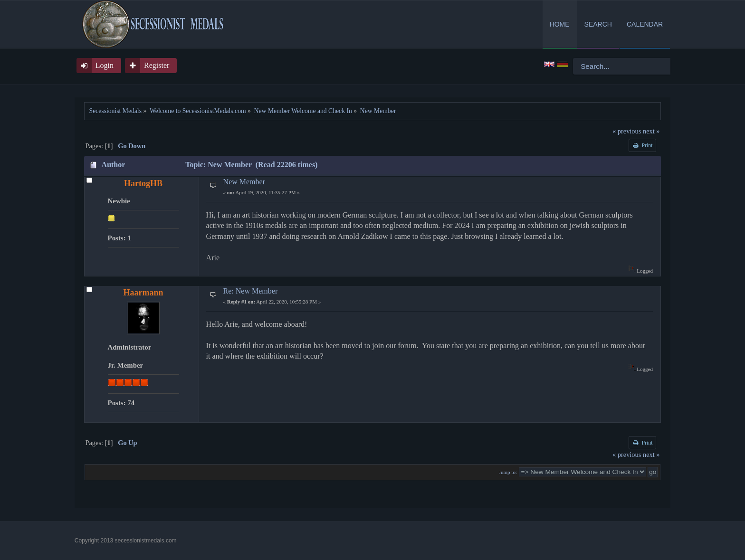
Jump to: (508, 472)
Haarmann (143, 293)
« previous (627, 131)
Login (105, 65)
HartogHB (143, 183)
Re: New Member (251, 291)
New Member (244, 182)
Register (157, 65)
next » (651, 131)
